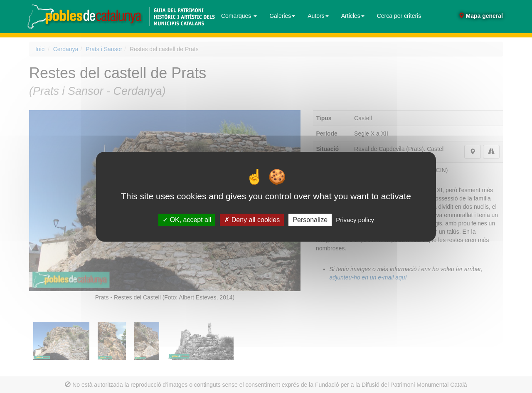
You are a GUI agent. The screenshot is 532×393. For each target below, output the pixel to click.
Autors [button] (318, 16)
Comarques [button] (239, 16)
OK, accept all (187, 219)
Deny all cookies (252, 219)
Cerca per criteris (399, 16)
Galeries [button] (282, 16)
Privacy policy (355, 219)
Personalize (310, 219)
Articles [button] (353, 16)
